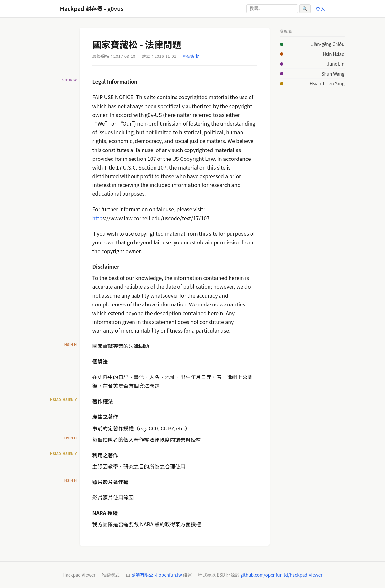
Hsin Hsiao (333, 54)
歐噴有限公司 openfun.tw (157, 575)
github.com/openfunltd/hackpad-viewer (281, 575)
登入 (321, 9)
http (97, 218)
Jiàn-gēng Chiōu (328, 44)
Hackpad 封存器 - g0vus (92, 9)
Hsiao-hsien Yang (327, 83)
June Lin (336, 64)
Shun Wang (333, 74)
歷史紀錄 (191, 56)
